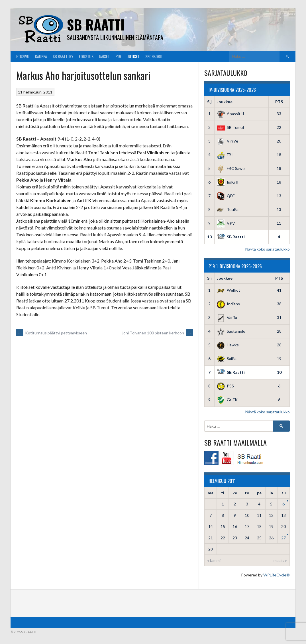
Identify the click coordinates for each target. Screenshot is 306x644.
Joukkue (225, 102)
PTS (279, 102)
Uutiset (133, 56)
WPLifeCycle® (277, 575)
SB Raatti (96, 24)
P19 (118, 56)
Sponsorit (154, 56)
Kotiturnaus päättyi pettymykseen (52, 333)
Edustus (86, 56)
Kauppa (41, 56)
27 (283, 538)
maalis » (280, 560)
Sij (209, 102)
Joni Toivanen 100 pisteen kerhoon (157, 333)
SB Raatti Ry (63, 56)
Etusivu (23, 56)
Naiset (104, 56)
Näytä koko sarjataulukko (268, 249)
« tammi (214, 560)
